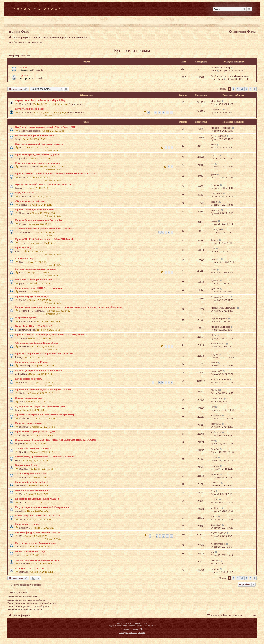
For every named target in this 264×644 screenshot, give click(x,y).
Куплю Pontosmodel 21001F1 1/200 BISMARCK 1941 (44, 184)
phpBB (126, 626)
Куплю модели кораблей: (29, 398)
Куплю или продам (132, 50)
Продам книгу (23, 248)
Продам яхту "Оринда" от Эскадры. (35, 431)
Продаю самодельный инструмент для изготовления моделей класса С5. (55, 174)
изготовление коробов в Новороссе (34, 135)
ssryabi (214, 363)
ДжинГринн (217, 399)
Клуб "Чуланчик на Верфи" (31, 109)
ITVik (214, 71)
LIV (17, 410)
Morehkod (216, 101)
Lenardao (24, 563)
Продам (24, 75)
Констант (24, 213)
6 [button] (250, 89)
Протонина (25, 196)
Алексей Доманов (29, 167)
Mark (213, 145)
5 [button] (246, 89)
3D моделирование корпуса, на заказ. (36, 269)
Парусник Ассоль (25, 193)
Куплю (23, 67)
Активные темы (36, 42)
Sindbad (23, 393)
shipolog (19, 444)
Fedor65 (23, 205)
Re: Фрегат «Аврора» (222, 68)
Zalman (23, 338)
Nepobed (20, 188)
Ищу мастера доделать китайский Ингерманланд (43, 507)
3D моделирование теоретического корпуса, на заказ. (45, 228)
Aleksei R (20, 486)
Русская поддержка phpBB (132, 629)
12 (171, 536)
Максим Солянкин (25, 330)
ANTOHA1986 (218, 533)
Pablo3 (23, 300)
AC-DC (23, 502)
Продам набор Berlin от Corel (31, 482)
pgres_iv (23, 283)
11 (167, 536)
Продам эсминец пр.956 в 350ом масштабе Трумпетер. (45, 415)
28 (155, 112)
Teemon (23, 243)
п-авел (23, 177)
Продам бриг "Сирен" (28, 524)
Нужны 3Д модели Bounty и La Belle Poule (39, 370)
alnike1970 (25, 418)
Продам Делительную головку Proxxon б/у (39, 220)
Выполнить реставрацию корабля (34, 279)
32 (171, 112)
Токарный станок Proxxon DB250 (34, 448)
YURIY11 (216, 508)
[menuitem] (25, 32)
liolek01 (215, 202)
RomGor (24, 452)
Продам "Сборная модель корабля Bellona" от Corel (44, 353)
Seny (18, 139)
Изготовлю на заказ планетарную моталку (39, 163)
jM (21, 536)
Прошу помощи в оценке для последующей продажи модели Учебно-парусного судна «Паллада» (69, 307)
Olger (22, 273)
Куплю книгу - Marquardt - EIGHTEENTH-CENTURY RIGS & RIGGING (56, 440)
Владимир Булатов (220, 297)
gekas (213, 174)
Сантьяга (215, 259)
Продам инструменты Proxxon (32, 362)
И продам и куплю (26, 318)
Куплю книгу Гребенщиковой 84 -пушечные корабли (45, 457)
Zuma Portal (136, 623)
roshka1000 (21, 374)
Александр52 (26, 366)
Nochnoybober (218, 344)
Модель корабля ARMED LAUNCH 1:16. (38, 516)
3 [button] (238, 89)
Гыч (21, 494)
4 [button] (242, 89)
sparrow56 (24, 427)
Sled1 (213, 335)
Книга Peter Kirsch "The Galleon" (34, 326)
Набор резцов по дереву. (29, 379)
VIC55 (23, 519)
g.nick (22, 158)
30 (163, 112)
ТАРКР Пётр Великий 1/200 (31, 473)
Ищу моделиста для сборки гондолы (35, 543)
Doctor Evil (25, 104)
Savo (22, 262)
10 (163, 536)
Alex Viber (25, 232)
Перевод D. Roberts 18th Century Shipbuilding (40, 100)
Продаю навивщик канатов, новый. (35, 209)
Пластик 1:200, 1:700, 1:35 (30, 568)
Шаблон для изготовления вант (33, 490)
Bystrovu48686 (218, 136)
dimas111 (20, 511)
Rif (21, 148)
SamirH (214, 155)
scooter (19, 460)
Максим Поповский (30, 131)
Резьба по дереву (25, 258)
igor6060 (24, 292)
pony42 (214, 354)
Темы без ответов (17, 42)
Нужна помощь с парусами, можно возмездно (40, 406)
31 (167, 112)
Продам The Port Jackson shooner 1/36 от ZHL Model (44, 239)
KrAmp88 (216, 229)
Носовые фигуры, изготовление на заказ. (38, 532)
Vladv (22, 402)
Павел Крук (217, 79)
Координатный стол (26, 465)
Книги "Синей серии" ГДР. (30, 551)
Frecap (23, 224)
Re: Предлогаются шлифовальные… (230, 76)
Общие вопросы (77, 104)
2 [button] (234, 89)
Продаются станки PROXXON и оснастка (39, 288)
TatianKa (20, 547)
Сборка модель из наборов (30, 201)
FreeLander (27, 56)
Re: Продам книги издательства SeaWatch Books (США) (46, 127)
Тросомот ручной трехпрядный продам (37, 560)
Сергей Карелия (28, 321)
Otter (18, 251)
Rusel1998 (24, 347)
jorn (213, 441)
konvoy (19, 357)
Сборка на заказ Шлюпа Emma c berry (37, 343)
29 (159, 112)
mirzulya (24, 382)
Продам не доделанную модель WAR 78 (37, 499)
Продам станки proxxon (28, 423)
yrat (17, 555)
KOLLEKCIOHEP (220, 379)
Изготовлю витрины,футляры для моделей (39, 144)
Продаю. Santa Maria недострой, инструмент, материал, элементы (52, 334)
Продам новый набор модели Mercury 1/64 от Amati (44, 389)
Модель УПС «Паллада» (32, 311)
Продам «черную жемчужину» (32, 296)
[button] (255, 89)
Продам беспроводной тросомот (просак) (38, 154)
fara (213, 164)
